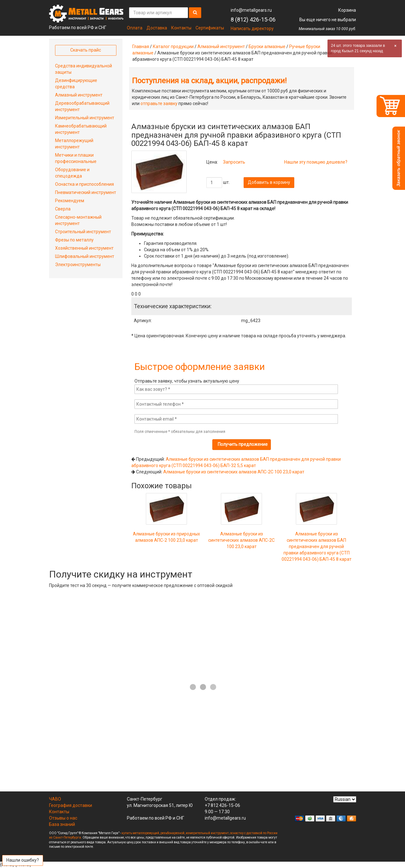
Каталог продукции (173, 47)
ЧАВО (55, 799)
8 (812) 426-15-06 (253, 19)
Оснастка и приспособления (84, 184)
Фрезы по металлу (74, 240)
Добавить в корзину (269, 182)
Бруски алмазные (267, 47)
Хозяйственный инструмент (84, 248)
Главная (141, 47)
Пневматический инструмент (86, 192)
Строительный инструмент (83, 232)
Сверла (63, 209)
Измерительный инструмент (85, 118)
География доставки (71, 805)
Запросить (234, 162)
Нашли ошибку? (23, 860)
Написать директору (252, 28)
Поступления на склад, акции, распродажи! (209, 81)
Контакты (181, 28)
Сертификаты (210, 28)
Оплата (135, 28)
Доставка (157, 28)
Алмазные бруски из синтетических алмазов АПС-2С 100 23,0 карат (234, 472)
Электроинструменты (78, 265)
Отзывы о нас (63, 818)
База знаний (62, 824)
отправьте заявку (159, 103)
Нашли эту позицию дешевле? (316, 162)
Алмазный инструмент (221, 47)
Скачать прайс (86, 50)
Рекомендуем (70, 201)
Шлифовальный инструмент (85, 256)
